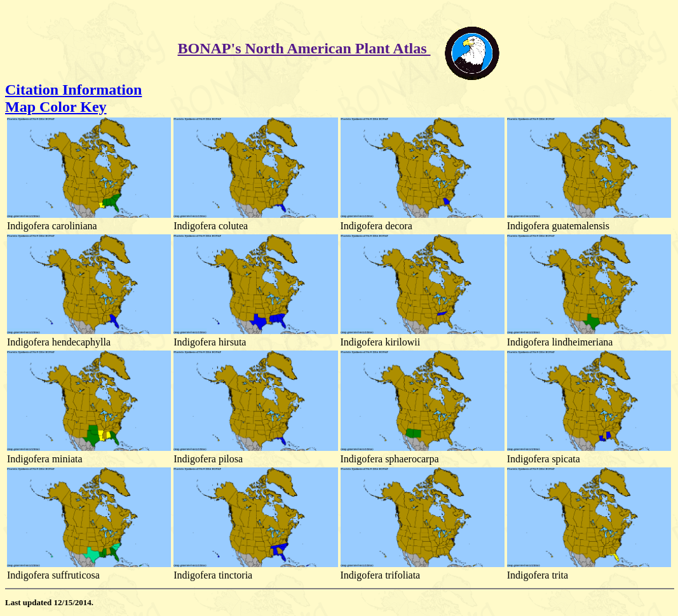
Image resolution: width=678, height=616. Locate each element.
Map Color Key (56, 107)
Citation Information (73, 90)
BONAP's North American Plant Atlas (304, 48)
